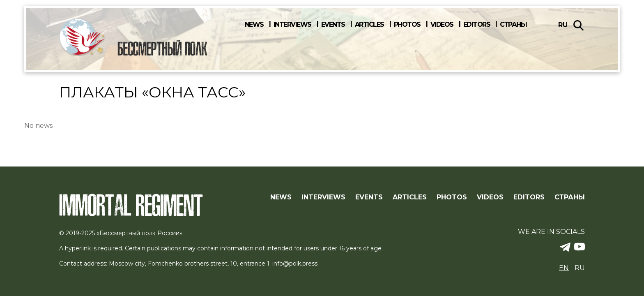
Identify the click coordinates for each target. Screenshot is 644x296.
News (254, 25)
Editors (477, 25)
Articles (369, 25)
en (564, 268)
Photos (407, 25)
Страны (513, 25)
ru (563, 25)
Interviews (292, 25)
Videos (442, 25)
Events (333, 25)
